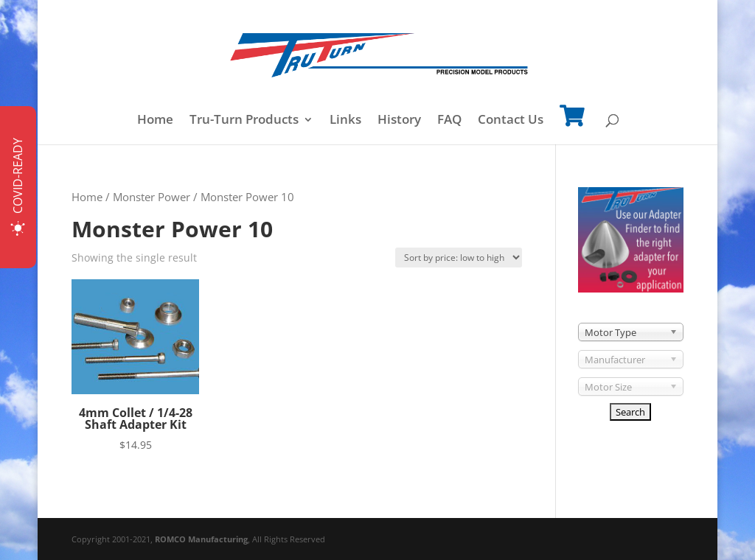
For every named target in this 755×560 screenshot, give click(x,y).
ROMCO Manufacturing (201, 539)
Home (155, 121)
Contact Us (511, 121)
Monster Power (152, 197)
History (399, 121)
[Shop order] (459, 258)
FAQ (449, 121)
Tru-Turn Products (244, 121)
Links (345, 121)
